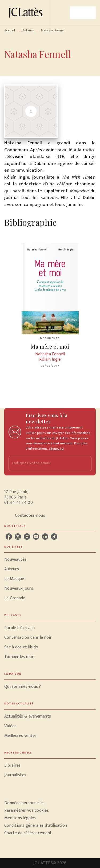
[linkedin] (45, 537)
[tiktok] (54, 537)
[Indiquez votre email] (43, 463)
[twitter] (18, 537)
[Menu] (83, 13)
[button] (50, 560)
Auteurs (28, 30)
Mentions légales (20, 818)
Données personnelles (24, 803)
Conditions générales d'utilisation (36, 825)
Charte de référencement (28, 833)
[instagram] (27, 537)
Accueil (10, 30)
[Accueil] (27, 13)
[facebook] (9, 537)
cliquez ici (56, 449)
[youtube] (36, 537)
